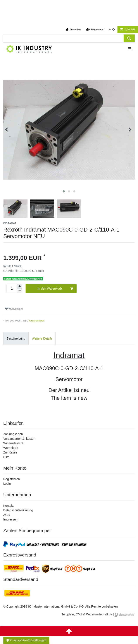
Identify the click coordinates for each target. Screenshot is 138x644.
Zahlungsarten (13, 434)
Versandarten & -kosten (19, 439)
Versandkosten (36, 321)
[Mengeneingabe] (12, 289)
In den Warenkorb (55, 289)
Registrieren (11, 479)
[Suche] (129, 38)
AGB (7, 515)
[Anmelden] (73, 30)
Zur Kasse (10, 452)
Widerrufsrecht (13, 443)
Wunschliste (14, 309)
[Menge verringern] (20, 291)
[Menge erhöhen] (20, 286)
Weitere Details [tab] (42, 338)
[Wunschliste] (112, 30)
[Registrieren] (95, 30)
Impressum (11, 519)
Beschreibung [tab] (16, 338)
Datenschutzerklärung (18, 510)
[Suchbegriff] (63, 38)
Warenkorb (11, 448)
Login (7, 484)
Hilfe (6, 457)
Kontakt (8, 506)
